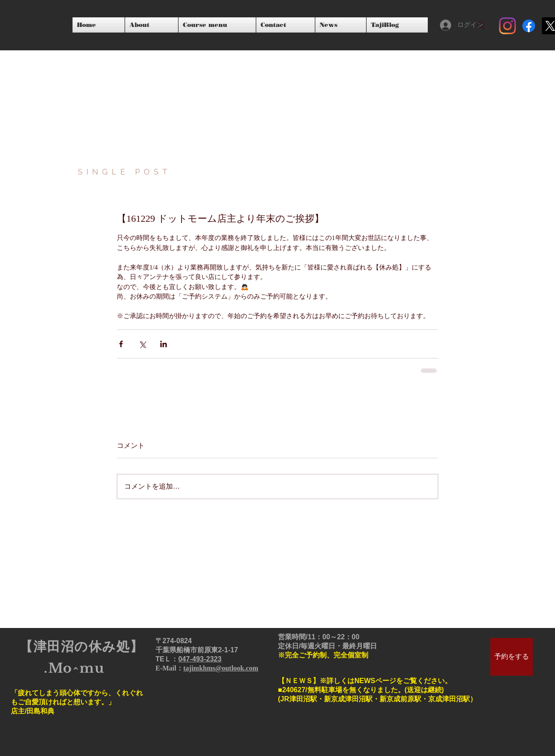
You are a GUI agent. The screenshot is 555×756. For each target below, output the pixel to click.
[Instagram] (507, 26)
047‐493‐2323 (200, 659)
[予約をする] (512, 657)
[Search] (481, 25)
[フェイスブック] (529, 26)
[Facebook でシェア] (121, 344)
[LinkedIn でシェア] (164, 344)
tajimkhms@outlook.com (221, 668)
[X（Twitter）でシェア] (142, 344)
